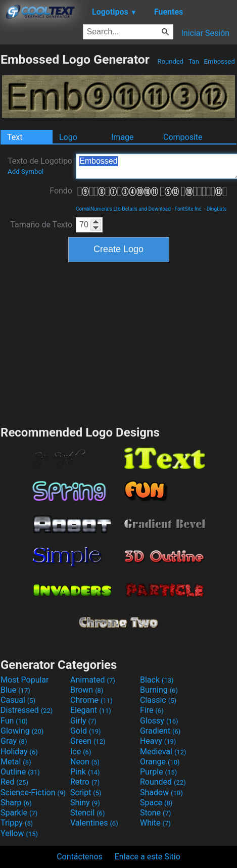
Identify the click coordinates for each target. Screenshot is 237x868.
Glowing (22, 731)
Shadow (161, 792)
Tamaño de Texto (41, 225)
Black (157, 680)
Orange (160, 762)
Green (88, 741)
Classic (158, 700)
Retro (85, 782)
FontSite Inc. (189, 209)
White (155, 823)
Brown (87, 690)
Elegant (91, 710)
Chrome (91, 700)
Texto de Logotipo (40, 166)
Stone (155, 813)
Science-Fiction (33, 792)
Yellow (19, 833)
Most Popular (25, 680)
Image (123, 137)
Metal (16, 762)
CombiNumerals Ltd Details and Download (123, 209)
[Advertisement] (119, 343)
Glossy (159, 721)
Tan (194, 61)
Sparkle (19, 813)
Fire (152, 710)
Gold (86, 731)
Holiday (19, 752)
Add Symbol (26, 172)
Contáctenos (80, 857)
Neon (85, 762)
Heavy (158, 741)
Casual (18, 700)
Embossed (219, 61)
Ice (81, 752)
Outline (20, 772)
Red (14, 782)
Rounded (170, 61)
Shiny (85, 803)
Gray (14, 741)
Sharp (16, 803)
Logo (68, 137)
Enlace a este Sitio (148, 857)
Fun (14, 721)
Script (86, 792)
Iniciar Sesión (205, 33)
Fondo (61, 191)
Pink (85, 772)
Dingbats (217, 209)
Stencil (87, 813)
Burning (159, 690)
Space (156, 803)
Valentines (94, 823)
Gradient (160, 731)
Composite (183, 137)
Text (15, 137)
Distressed (27, 710)
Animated (93, 680)
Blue (15, 690)
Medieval (163, 752)
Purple (158, 772)
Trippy (17, 823)
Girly (83, 721)
